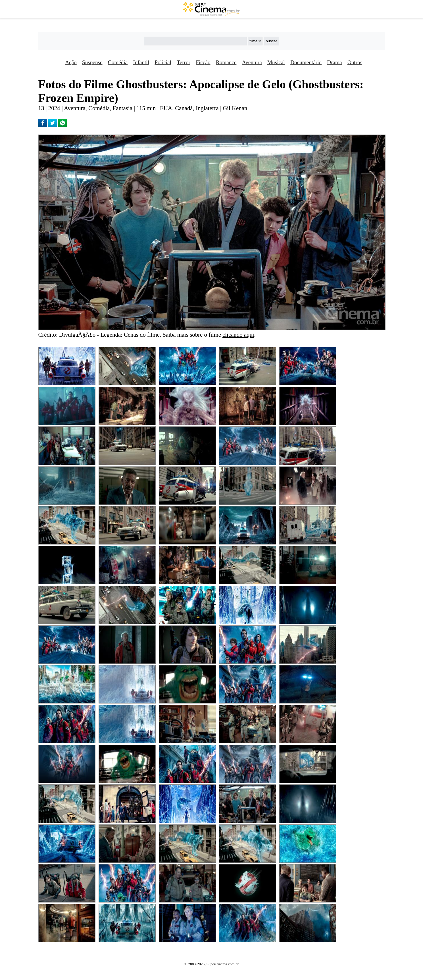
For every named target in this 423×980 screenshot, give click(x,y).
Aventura (252, 62)
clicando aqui (238, 335)
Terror (184, 62)
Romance (226, 62)
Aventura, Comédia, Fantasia (98, 108)
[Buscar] (195, 41)
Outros (355, 62)
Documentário (306, 62)
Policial (163, 62)
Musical (276, 62)
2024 (54, 108)
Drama (334, 62)
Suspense (92, 62)
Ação (71, 62)
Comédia (118, 62)
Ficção (203, 62)
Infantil (141, 62)
